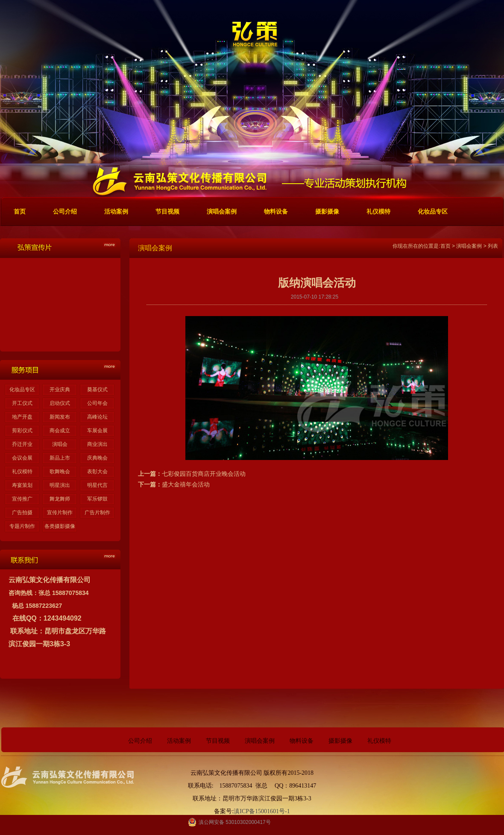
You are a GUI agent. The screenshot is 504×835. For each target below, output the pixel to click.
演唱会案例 (469, 246)
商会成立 (60, 431)
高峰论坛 (97, 417)
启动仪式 (60, 403)
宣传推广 (22, 499)
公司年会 (97, 403)
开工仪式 (22, 403)
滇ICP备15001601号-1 (262, 811)
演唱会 (60, 444)
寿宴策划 (22, 485)
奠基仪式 (97, 390)
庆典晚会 (97, 458)
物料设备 (302, 741)
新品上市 (60, 458)
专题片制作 (22, 526)
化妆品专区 (22, 390)
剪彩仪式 (22, 431)
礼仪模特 (22, 472)
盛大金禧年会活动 (186, 484)
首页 (445, 246)
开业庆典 (60, 390)
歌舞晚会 (60, 472)
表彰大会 (97, 472)
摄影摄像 (340, 741)
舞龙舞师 (60, 499)
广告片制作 (97, 513)
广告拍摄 (22, 513)
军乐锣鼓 (97, 499)
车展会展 (97, 431)
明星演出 (60, 485)
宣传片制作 (60, 513)
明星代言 (97, 485)
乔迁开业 (22, 444)
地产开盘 (22, 417)
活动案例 (179, 741)
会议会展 (22, 458)
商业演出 (97, 444)
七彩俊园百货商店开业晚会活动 (204, 474)
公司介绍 (140, 741)
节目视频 (218, 741)
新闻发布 (60, 417)
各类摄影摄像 (60, 526)
